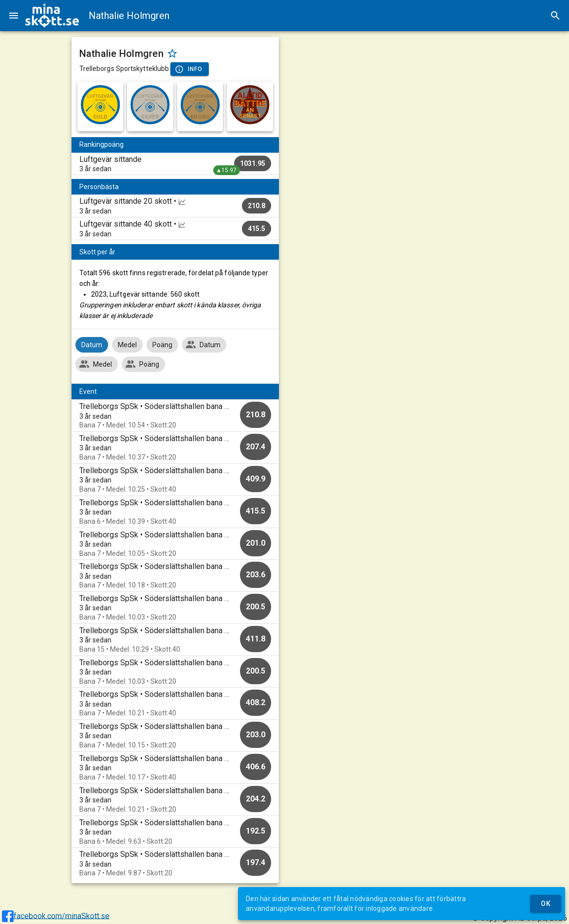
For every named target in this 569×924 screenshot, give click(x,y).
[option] (175, 416)
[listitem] (175, 164)
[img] (52, 16)
